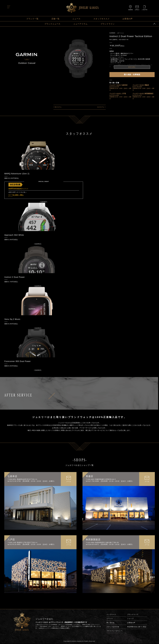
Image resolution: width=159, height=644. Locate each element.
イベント (110, 619)
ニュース (76, 19)
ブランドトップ (133, 615)
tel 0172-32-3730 (114, 87)
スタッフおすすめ (113, 627)
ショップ (130, 619)
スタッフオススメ (102, 19)
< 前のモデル (58, 107)
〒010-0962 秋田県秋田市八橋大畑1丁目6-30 (102, 543)
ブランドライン (108, 24)
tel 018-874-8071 (137, 95)
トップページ (111, 615)
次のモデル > (101, 107)
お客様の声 (128, 19)
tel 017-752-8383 (137, 87)
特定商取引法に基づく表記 (137, 627)
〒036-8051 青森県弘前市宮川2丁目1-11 (22, 480)
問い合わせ (110, 623)
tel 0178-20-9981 (114, 95)
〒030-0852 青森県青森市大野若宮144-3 (101, 480)
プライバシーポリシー (115, 631)
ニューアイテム (81, 24)
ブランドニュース (52, 24)
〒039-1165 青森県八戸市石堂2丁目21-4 (22, 543)
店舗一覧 (55, 19)
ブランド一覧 (32, 19)
